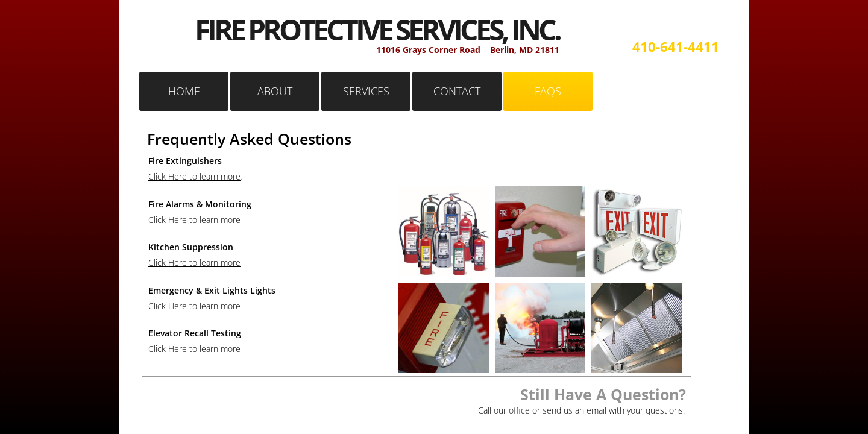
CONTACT (457, 91)
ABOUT (275, 91)
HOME (184, 91)
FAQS (548, 91)
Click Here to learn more (194, 176)
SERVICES (366, 91)
